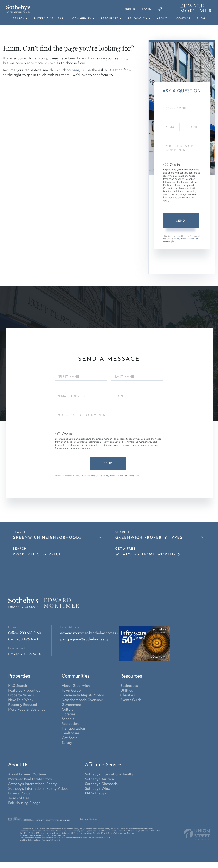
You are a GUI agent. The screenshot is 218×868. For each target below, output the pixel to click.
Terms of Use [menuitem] (19, 798)
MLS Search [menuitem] (18, 685)
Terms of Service (127, 476)
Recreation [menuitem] (70, 724)
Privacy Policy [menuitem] (19, 793)
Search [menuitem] (19, 19)
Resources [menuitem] (110, 19)
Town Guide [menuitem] (71, 690)
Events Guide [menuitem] (131, 700)
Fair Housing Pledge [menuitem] (24, 803)
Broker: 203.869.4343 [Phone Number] (25, 654)
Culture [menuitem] (68, 709)
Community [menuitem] (82, 19)
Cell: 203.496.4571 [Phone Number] (23, 639)
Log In (147, 10)
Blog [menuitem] (201, 19)
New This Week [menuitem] (21, 700)
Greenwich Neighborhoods (47, 538)
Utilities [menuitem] (127, 690)
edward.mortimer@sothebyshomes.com (92, 633)
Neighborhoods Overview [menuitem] (82, 700)
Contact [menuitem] (184, 19)
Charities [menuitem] (128, 695)
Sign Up (130, 10)
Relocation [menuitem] (138, 19)
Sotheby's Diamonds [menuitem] (101, 784)
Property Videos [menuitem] (21, 695)
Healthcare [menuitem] (70, 733)
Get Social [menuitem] (70, 738)
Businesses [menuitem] (129, 685)
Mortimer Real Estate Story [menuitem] (30, 779)
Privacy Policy (180, 239)
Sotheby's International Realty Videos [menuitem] (38, 788)
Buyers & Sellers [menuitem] (49, 19)
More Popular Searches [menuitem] (27, 709)
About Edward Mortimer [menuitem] (28, 774)
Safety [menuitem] (67, 743)
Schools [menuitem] (68, 719)
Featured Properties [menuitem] (24, 690)
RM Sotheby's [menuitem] (96, 793)
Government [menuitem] (72, 705)
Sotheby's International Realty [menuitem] (32, 784)
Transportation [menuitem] (73, 728)
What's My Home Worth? (146, 555)
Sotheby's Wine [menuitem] (98, 788)
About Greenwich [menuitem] (76, 685)
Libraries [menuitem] (69, 714)
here (75, 70)
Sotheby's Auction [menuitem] (100, 779)
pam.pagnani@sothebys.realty (85, 639)
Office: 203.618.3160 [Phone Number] (25, 633)
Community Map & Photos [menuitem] (83, 695)
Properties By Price (37, 555)
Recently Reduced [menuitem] (23, 705)
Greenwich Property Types (149, 538)
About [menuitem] (162, 19)
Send (181, 221)
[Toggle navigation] (173, 9)
